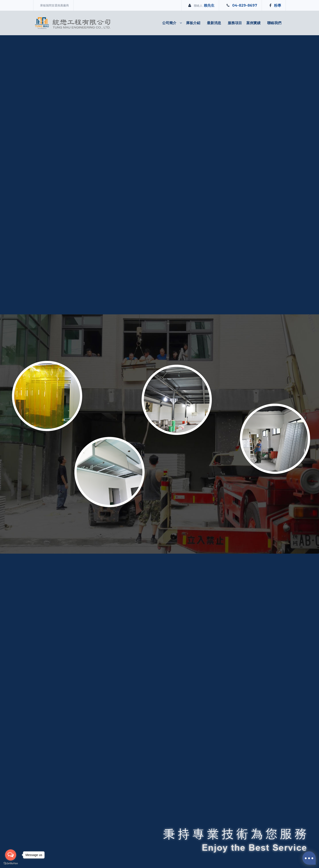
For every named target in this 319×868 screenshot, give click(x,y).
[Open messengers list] (11, 855)
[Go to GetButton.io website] (11, 863)
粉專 (278, 5)
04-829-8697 (245, 5)
